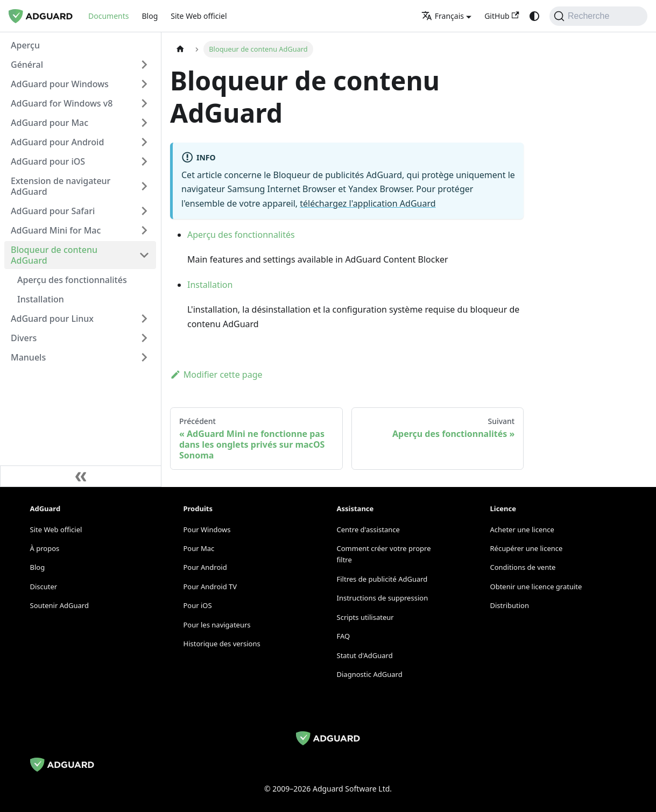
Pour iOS (198, 605)
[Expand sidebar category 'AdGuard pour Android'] (144, 142)
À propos (45, 548)
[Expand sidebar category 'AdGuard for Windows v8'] (144, 103)
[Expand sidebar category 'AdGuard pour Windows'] (144, 84)
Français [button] (443, 16)
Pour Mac (199, 548)
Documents (108, 16)
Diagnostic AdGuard (370, 674)
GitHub (502, 16)
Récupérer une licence (527, 548)
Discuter (44, 587)
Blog (150, 16)
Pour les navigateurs (217, 625)
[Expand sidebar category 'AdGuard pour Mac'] (144, 123)
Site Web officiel (199, 16)
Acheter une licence (522, 529)
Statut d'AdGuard (365, 655)
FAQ (344, 636)
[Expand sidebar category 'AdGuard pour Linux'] (144, 319)
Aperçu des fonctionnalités (241, 235)
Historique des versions (222, 644)
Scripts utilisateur (365, 617)
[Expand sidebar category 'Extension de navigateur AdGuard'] (144, 186)
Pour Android (205, 567)
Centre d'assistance (368, 529)
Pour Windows (207, 529)
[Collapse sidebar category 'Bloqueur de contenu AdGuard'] (144, 255)
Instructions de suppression (383, 598)
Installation (210, 285)
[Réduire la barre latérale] (81, 476)
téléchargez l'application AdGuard (368, 203)
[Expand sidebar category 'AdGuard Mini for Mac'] (144, 230)
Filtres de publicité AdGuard (382, 579)
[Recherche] (598, 16)
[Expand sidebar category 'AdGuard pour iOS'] (144, 161)
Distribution (510, 605)
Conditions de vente (523, 567)
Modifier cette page (216, 375)
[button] (80, 65)
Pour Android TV (210, 587)
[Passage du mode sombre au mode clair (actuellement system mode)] (534, 16)
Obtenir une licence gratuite (536, 587)
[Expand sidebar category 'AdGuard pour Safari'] (144, 211)
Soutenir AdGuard (59, 605)
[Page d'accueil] (180, 49)
